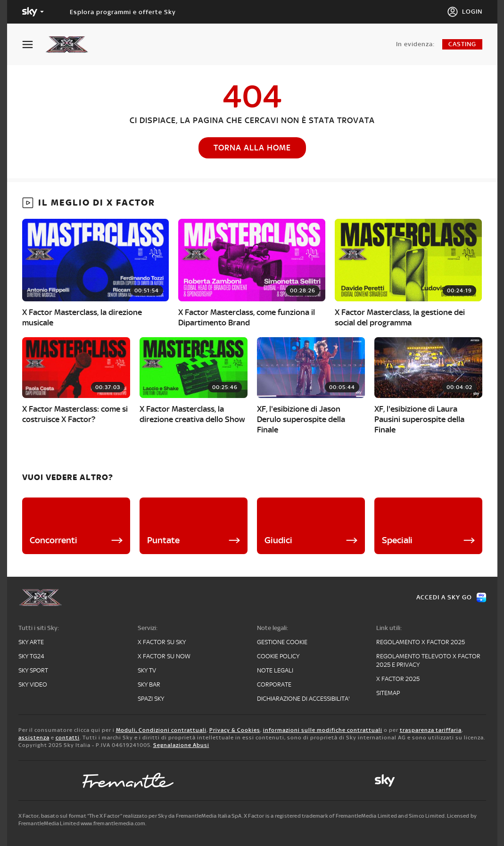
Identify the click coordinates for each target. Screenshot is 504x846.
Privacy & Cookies (235, 730)
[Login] (465, 12)
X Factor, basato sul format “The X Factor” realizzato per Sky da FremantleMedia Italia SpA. (131, 816)
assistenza (34, 738)
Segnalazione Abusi (181, 745)
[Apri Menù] (33, 45)
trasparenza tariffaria (431, 730)
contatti (68, 738)
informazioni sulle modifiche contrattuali (323, 730)
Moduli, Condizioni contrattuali (161, 730)
